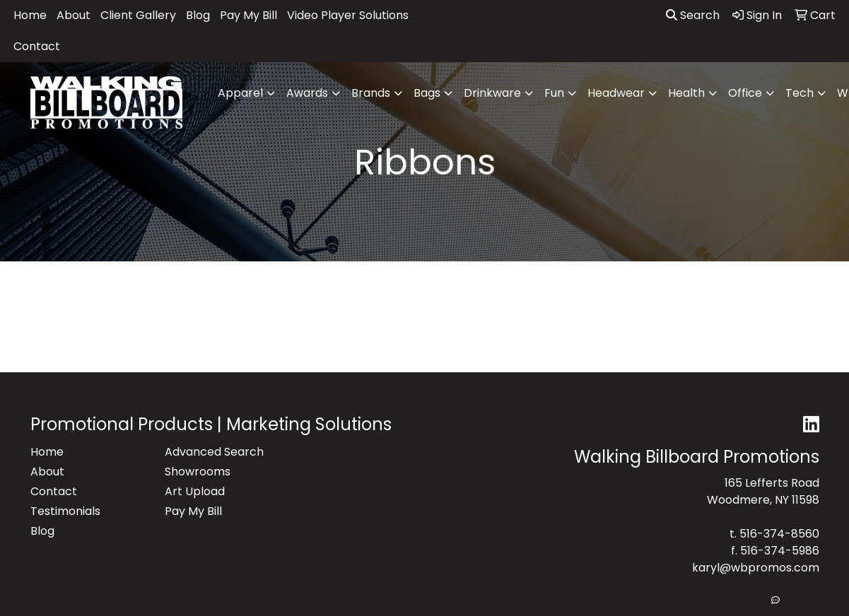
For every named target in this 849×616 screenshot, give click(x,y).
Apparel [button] (240, 93)
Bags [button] (427, 93)
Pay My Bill (248, 15)
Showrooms (198, 472)
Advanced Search (214, 452)
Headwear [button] (616, 93)
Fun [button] (554, 93)
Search (693, 15)
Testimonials (65, 511)
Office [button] (745, 93)
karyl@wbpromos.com (756, 568)
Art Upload (195, 491)
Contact (37, 46)
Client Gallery (138, 15)
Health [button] (686, 93)
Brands (371, 93)
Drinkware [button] (492, 93)
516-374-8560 (779, 534)
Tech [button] (800, 93)
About (74, 15)
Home (30, 15)
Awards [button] (307, 93)
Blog (198, 15)
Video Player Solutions (348, 15)
